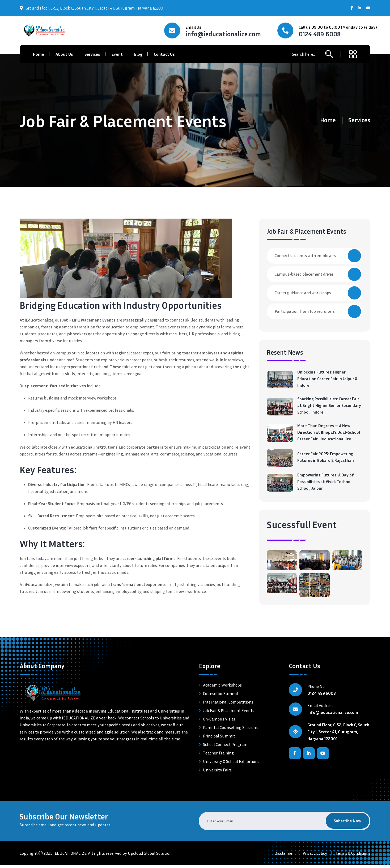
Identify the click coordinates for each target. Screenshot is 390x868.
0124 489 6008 (320, 34)
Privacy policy (314, 856)
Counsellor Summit (221, 696)
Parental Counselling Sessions (230, 730)
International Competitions (228, 705)
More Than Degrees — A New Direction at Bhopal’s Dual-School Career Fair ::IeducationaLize (329, 434)
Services (92, 54)
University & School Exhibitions (231, 764)
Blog (138, 54)
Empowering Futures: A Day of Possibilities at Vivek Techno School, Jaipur (326, 484)
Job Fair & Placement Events (229, 713)
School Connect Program (225, 747)
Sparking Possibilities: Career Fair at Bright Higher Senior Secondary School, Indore (329, 407)
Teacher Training (218, 756)
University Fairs (217, 772)
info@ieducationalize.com (223, 34)
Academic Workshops (222, 688)
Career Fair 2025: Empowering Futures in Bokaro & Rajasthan (326, 459)
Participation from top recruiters (318, 311)
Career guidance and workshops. (318, 293)
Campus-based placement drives (318, 274)
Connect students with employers (318, 256)
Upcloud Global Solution (151, 856)
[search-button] (329, 54)
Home (39, 54)
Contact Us (164, 54)
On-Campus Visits (219, 722)
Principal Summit (219, 739)
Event (117, 54)
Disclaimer (283, 856)
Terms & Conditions (353, 856)
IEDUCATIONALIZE (70, 856)
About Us (64, 54)
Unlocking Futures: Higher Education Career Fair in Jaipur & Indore (327, 379)
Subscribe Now (347, 824)
